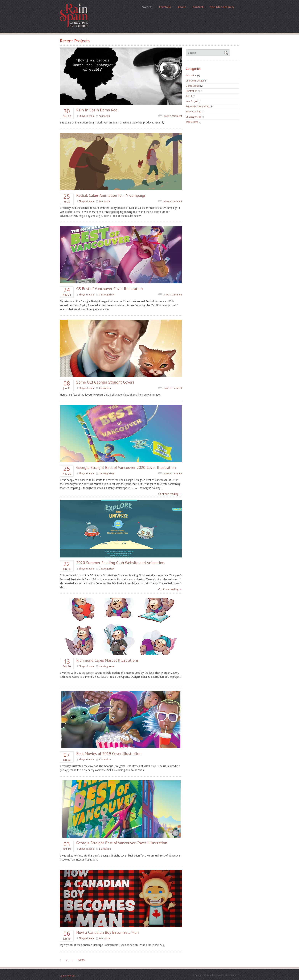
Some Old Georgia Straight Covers (105, 382)
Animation (104, 116)
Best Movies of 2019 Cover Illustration (109, 754)
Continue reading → (170, 494)
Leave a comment (172, 116)
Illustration (105, 388)
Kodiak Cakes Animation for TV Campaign (111, 195)
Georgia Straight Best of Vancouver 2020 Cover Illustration (126, 467)
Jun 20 (67, 566)
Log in (63, 976)
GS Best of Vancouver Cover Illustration (110, 289)
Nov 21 (67, 292)
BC (74, 976)
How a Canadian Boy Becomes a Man (108, 932)
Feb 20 (67, 663)
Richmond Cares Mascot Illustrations (107, 660)
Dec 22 (67, 113)
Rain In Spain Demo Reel (97, 110)
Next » (82, 960)
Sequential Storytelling (197, 106)
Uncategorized (107, 295)
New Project (192, 101)
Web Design (192, 122)
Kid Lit (189, 96)
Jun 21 (67, 385)
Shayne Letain (86, 116)
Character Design (195, 81)
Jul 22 (67, 198)
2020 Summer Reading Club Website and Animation (120, 563)
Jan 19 (67, 936)
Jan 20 (67, 757)
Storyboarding (193, 112)
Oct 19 (67, 846)
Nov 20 (67, 471)
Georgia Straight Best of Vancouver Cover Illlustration (122, 843)
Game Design (193, 86)
